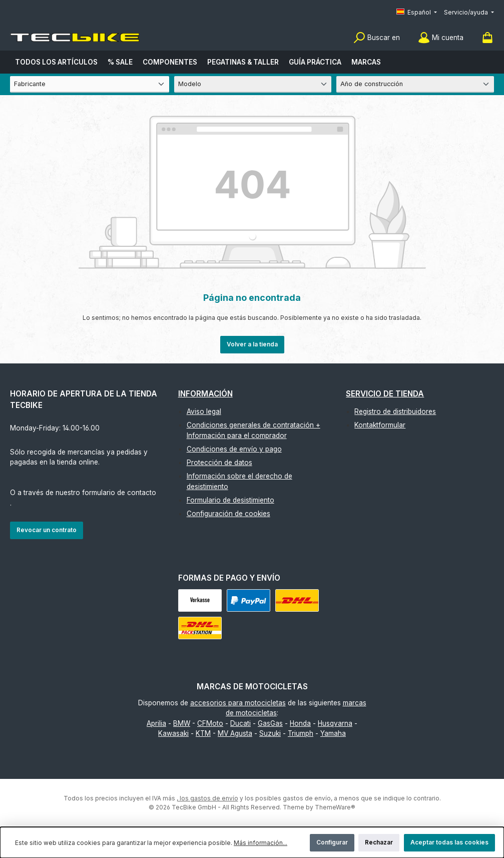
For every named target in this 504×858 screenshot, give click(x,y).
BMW (182, 723)
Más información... (261, 843)
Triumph (301, 733)
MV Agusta (235, 733)
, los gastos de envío (207, 798)
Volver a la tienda (252, 344)
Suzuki (270, 733)
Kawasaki (173, 733)
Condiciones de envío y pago (234, 449)
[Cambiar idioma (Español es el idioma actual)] (417, 13)
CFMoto (210, 723)
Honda (300, 723)
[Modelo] (253, 84)
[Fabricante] (90, 84)
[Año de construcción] (415, 84)
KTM (203, 733)
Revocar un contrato (47, 530)
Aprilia (156, 723)
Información (205, 394)
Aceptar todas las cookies (449, 842)
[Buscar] (377, 38)
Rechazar (379, 842)
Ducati (240, 723)
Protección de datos (219, 463)
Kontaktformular (380, 425)
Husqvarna (335, 723)
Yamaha (333, 733)
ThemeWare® (335, 807)
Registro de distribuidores (395, 411)
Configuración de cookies (228, 514)
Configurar (332, 842)
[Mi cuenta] (441, 38)
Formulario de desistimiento (230, 500)
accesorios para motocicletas (238, 703)
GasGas (270, 723)
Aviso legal (204, 411)
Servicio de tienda (385, 394)
